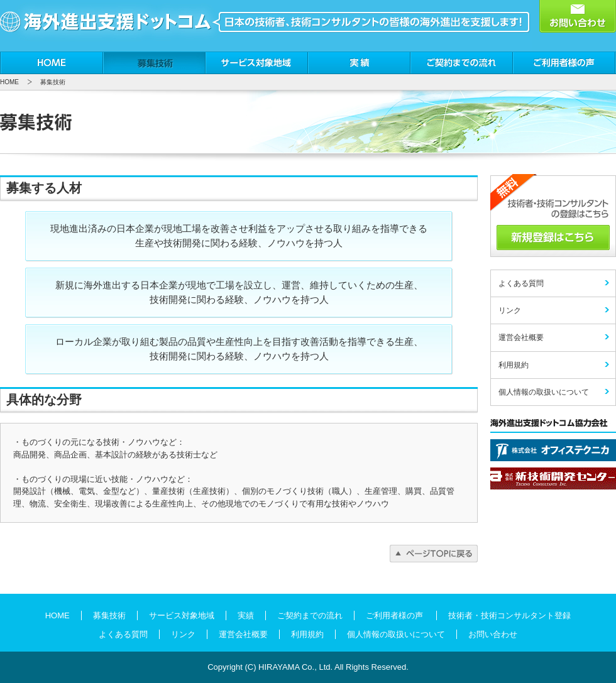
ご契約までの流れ (462, 63)
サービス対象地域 (257, 63)
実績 (359, 63)
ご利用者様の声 (564, 63)
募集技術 (154, 63)
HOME (52, 63)
